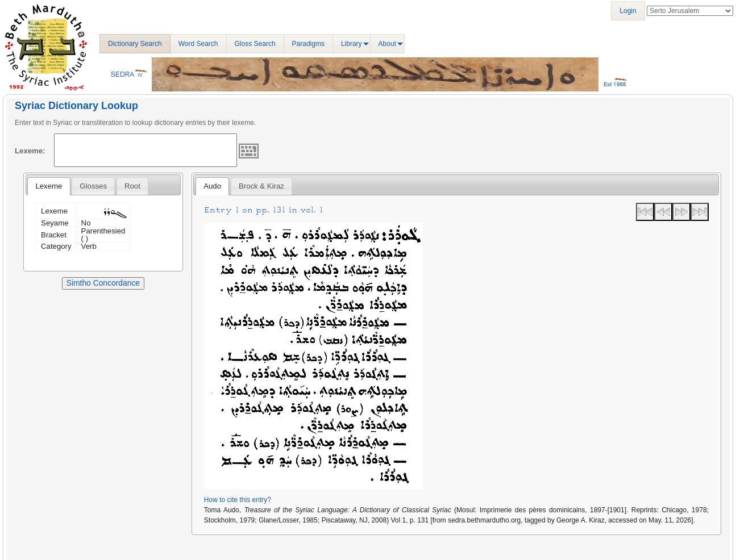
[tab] (49, 186)
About (387, 44)
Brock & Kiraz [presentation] (261, 186)
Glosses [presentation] (93, 186)
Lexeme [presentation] (49, 186)
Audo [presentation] (212, 186)
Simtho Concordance (103, 283)
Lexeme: (30, 151)
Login (628, 11)
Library (352, 44)
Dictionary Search (135, 44)
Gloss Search (255, 44)
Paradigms (308, 44)
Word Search (198, 44)
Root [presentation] (132, 186)
